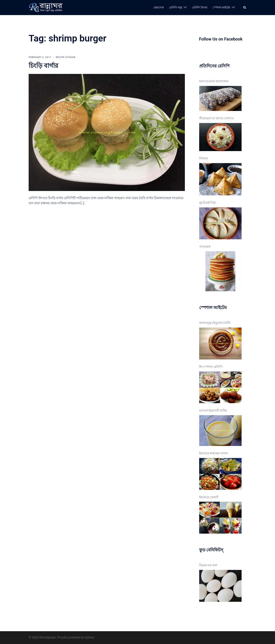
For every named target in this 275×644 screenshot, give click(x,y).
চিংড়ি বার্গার (43, 66)
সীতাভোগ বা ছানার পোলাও (217, 118)
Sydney (89, 637)
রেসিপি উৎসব (200, 7)
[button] (245, 7)
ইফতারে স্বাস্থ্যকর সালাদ (214, 453)
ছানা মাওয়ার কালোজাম (214, 81)
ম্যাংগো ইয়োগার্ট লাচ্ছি (213, 411)
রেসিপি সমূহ (176, 7)
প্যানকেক (205, 247)
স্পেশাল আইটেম (222, 7)
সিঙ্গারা (204, 158)
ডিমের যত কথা (208, 565)
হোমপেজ (159, 7)
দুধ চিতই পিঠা (208, 203)
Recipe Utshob (66, 57)
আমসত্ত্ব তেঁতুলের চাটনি (215, 323)
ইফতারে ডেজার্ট (209, 497)
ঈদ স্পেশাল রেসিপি (211, 367)
